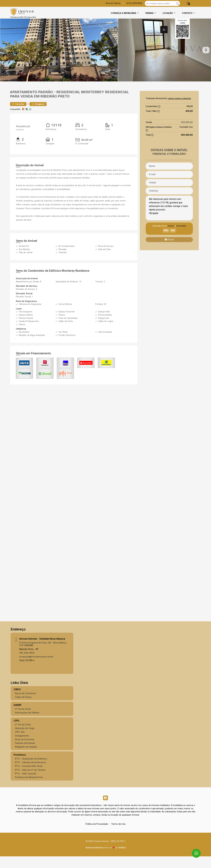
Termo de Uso (118, 836)
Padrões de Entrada (25, 754)
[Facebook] (106, 809)
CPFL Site (20, 742)
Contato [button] (187, 13)
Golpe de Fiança (23, 708)
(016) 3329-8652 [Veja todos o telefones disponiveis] (134, 3)
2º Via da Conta (23, 719)
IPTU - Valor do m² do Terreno (30, 780)
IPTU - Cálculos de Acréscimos (31, 773)
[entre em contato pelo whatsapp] (194, 851)
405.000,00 (187, 133)
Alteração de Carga (25, 739)
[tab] (164, 30)
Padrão (45, 103)
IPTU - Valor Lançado (26, 784)
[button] (188, 3)
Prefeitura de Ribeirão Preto (29, 788)
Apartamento (24, 103)
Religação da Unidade (26, 757)
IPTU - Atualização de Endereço (31, 769)
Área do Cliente (113, 3)
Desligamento (22, 746)
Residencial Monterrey (80, 103)
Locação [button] (168, 13)
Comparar (38, 115)
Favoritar (18, 115)
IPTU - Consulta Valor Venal (29, 777)
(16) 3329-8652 (27, 663)
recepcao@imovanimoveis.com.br (36, 667)
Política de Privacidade (97, 836)
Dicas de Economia (25, 750)
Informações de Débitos (27, 723)
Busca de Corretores (25, 704)
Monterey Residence (75, 281)
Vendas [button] (150, 13)
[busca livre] (178, 3)
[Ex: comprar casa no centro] (160, 3)
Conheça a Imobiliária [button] (124, 13)
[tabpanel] (105, 55)
